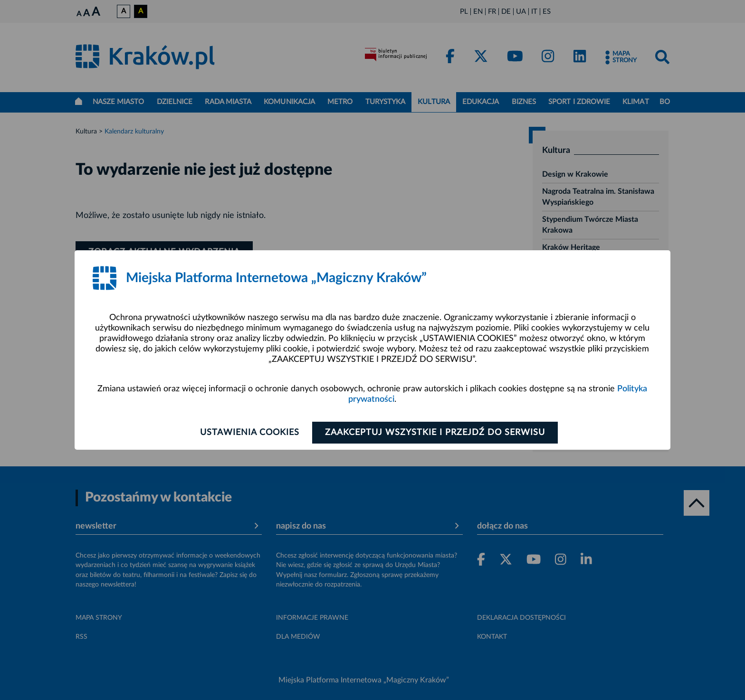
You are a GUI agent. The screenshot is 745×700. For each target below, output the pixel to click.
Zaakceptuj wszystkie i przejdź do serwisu (435, 433)
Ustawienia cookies (250, 433)
